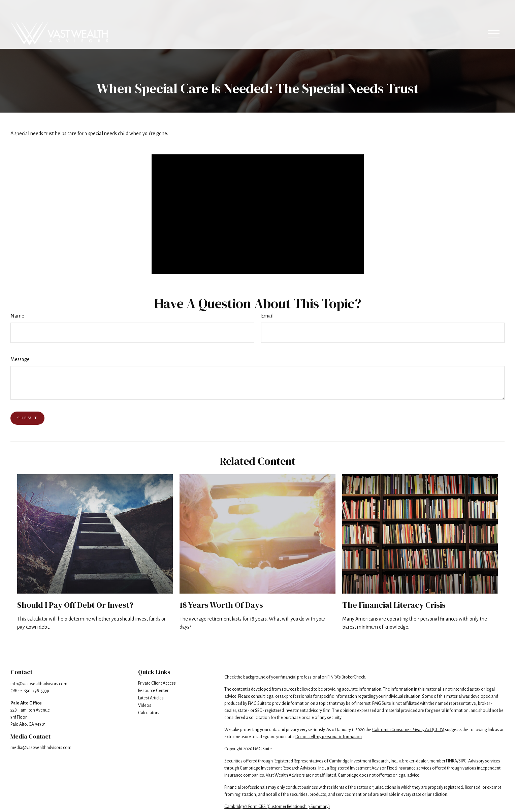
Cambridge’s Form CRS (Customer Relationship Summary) (277, 807)
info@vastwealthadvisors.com (39, 684)
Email (267, 316)
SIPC (462, 761)
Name (17, 316)
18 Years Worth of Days (221, 605)
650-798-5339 (36, 691)
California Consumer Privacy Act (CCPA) (408, 730)
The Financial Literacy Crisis (394, 605)
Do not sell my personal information (329, 737)
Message (20, 359)
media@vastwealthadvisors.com (41, 748)
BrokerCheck (353, 677)
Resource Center (153, 691)
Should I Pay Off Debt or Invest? (75, 605)
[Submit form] (27, 418)
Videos (145, 705)
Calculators (149, 713)
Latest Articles (151, 698)
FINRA (452, 761)
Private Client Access (157, 683)
